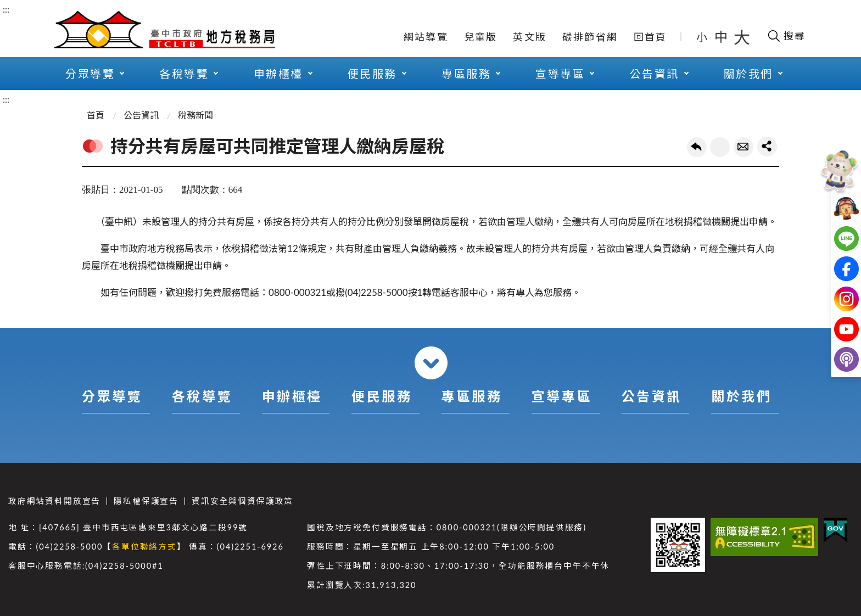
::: (6, 9)
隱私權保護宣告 (146, 501)
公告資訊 (655, 74)
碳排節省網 (590, 37)
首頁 (96, 115)
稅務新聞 (195, 115)
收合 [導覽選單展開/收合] (431, 363)
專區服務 (466, 74)
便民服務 (372, 74)
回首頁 (650, 37)
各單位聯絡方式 (144, 547)
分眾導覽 (90, 74)
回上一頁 (697, 147)
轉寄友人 (743, 147)
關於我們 (748, 74)
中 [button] (722, 37)
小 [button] (703, 37)
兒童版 (481, 37)
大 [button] (742, 37)
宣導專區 (560, 74)
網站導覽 (426, 37)
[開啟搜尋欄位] (786, 36)
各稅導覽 (184, 74)
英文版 (530, 37)
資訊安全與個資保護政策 (242, 501)
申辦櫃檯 (278, 74)
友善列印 (720, 147)
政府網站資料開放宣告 (54, 501)
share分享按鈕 (767, 147)
